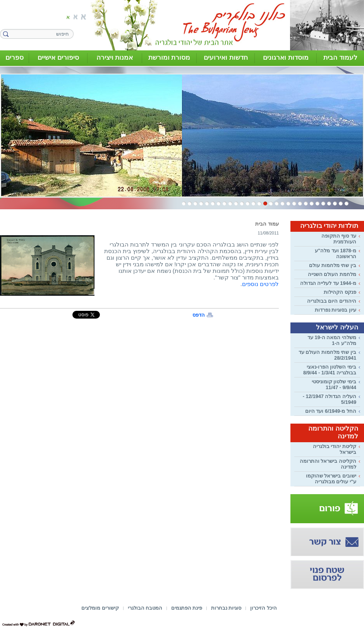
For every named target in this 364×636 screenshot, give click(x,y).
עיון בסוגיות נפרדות (336, 310)
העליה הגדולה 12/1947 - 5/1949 (330, 399)
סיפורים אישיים (58, 58)
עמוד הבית (267, 224)
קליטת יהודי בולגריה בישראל (335, 449)
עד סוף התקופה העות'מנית (339, 239)
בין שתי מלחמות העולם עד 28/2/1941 (327, 355)
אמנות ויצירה (115, 58)
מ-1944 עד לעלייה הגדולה (328, 283)
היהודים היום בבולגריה (332, 301)
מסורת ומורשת (169, 58)
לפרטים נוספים (260, 284)
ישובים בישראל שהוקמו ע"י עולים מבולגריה (331, 479)
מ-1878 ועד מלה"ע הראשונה (336, 253)
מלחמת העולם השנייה (332, 274)
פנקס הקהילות (340, 292)
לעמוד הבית (340, 58)
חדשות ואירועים (226, 58)
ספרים (15, 58)
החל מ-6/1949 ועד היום (331, 411)
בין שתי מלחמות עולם (333, 265)
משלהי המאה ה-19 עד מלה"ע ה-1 (332, 340)
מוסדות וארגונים (286, 58)
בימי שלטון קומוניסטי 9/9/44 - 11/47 (334, 384)
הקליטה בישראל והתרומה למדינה (328, 464)
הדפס (199, 315)
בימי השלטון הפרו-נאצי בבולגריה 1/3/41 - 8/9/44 (330, 370)
